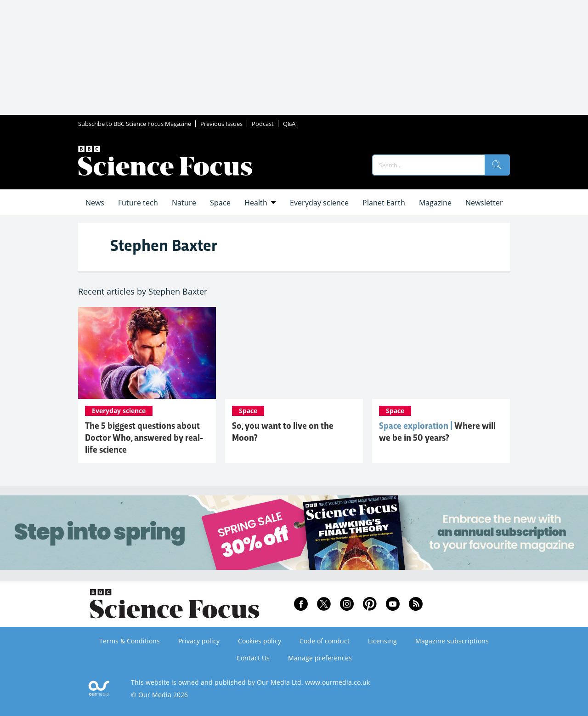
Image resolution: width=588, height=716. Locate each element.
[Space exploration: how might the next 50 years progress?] (441, 353)
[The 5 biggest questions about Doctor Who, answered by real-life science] (147, 353)
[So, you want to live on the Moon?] (294, 353)
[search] (497, 165)
